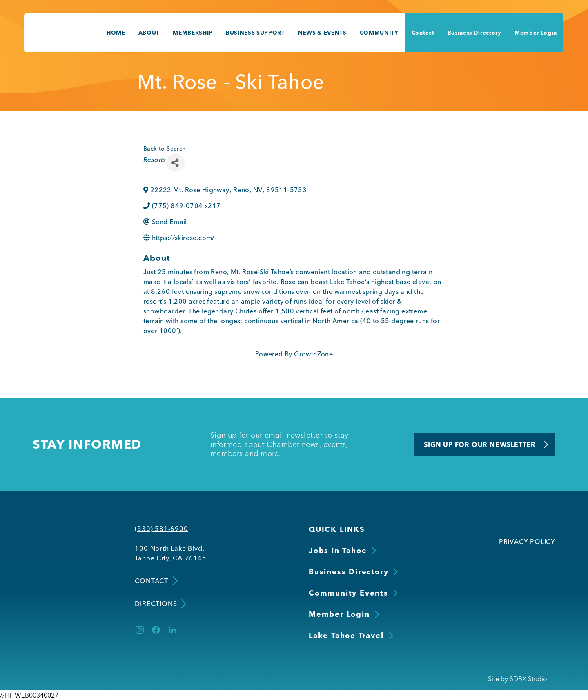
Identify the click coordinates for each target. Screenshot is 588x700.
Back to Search (165, 149)
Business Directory (474, 33)
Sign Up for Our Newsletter (480, 444)
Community (379, 33)
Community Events (349, 593)
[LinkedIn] (172, 630)
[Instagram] (140, 630)
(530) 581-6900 (161, 529)
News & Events (322, 33)
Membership (193, 33)
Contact (423, 33)
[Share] (175, 163)
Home (116, 33)
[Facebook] (156, 630)
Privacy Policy (527, 542)
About (149, 33)
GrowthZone (313, 354)
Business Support (255, 33)
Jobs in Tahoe (338, 550)
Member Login (536, 33)
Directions (160, 603)
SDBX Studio (528, 679)
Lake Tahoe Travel (346, 635)
